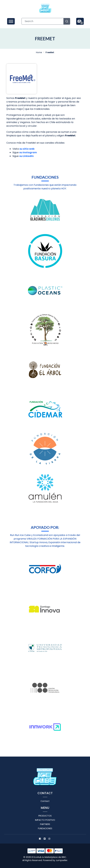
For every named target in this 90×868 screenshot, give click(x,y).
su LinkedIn (26, 156)
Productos (45, 816)
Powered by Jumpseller (55, 860)
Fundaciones (45, 828)
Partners (45, 824)
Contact (45, 801)
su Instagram (28, 152)
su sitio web (27, 149)
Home (39, 52)
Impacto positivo (45, 820)
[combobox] (46, 21)
